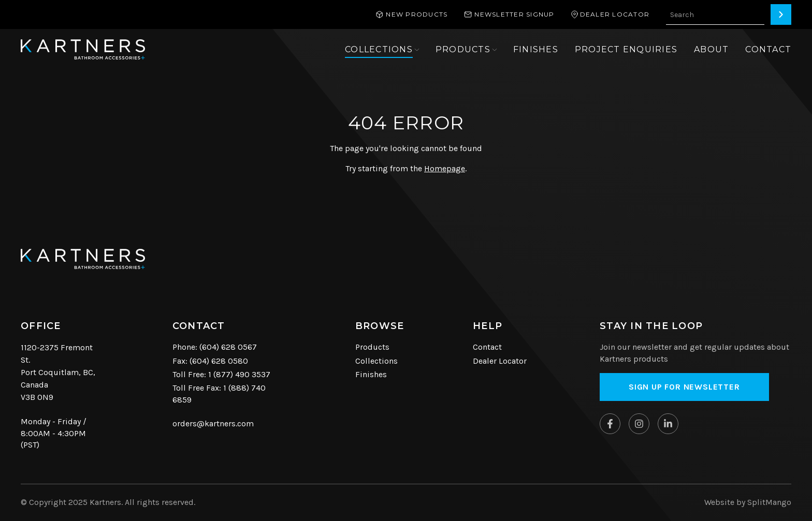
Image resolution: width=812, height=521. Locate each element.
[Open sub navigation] (382, 50)
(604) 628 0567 (228, 347)
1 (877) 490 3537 (239, 374)
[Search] (781, 14)
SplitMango (769, 502)
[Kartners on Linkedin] (668, 424)
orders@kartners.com (213, 423)
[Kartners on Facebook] (610, 424)
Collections (376, 361)
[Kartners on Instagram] (639, 424)
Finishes (371, 374)
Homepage (445, 168)
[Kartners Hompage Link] (83, 49)
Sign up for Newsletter (684, 387)
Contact (487, 347)
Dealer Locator (500, 361)
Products (372, 347)
